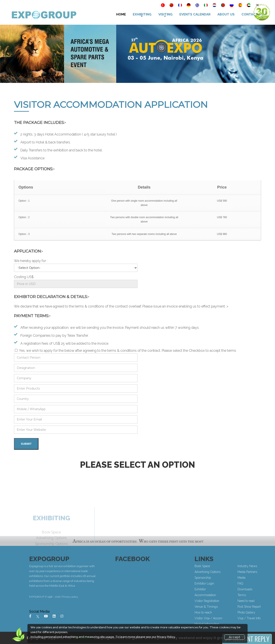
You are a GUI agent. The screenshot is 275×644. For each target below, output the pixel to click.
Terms (265, 595)
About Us (226, 14)
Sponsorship (226, 578)
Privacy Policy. (166, 637)
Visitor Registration (231, 601)
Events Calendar (195, 14)
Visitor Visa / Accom (232, 618)
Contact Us (252, 14)
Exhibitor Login (228, 583)
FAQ (264, 583)
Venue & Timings (230, 607)
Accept (234, 637)
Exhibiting (142, 14)
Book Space (226, 566)
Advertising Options (231, 572)
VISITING (165, 14)
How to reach (227, 612)
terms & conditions (89, 306)
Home (121, 14)
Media (265, 578)
